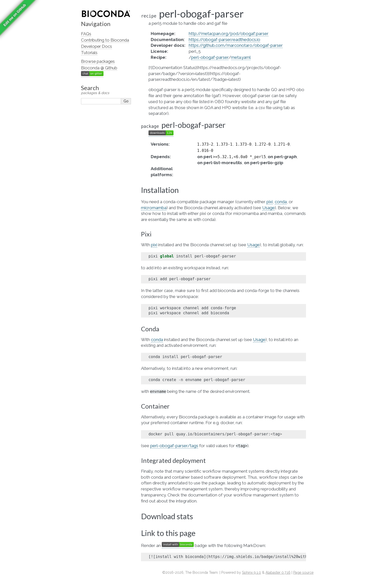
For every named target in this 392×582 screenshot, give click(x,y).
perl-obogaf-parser (210, 57)
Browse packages (98, 61)
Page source (303, 572)
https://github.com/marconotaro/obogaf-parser (236, 45)
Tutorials (89, 53)
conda (281, 202)
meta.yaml (241, 57)
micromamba (154, 208)
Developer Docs (96, 46)
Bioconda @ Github (99, 68)
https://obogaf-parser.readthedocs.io (224, 40)
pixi (270, 202)
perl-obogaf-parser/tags (174, 446)
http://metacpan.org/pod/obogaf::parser (229, 34)
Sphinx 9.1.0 (251, 572)
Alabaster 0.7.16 (278, 572)
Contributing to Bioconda (105, 40)
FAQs (86, 34)
